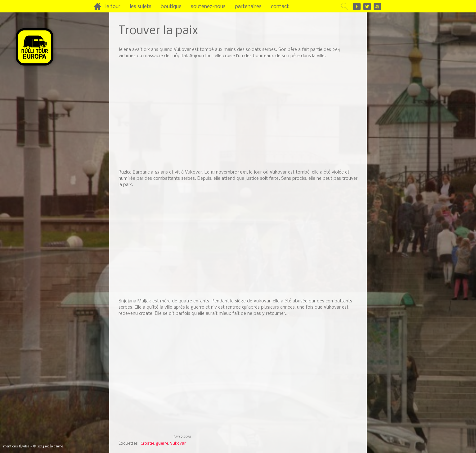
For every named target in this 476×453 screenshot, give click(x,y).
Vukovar (178, 444)
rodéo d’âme (54, 447)
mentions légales (16, 447)
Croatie (147, 444)
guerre (162, 444)
